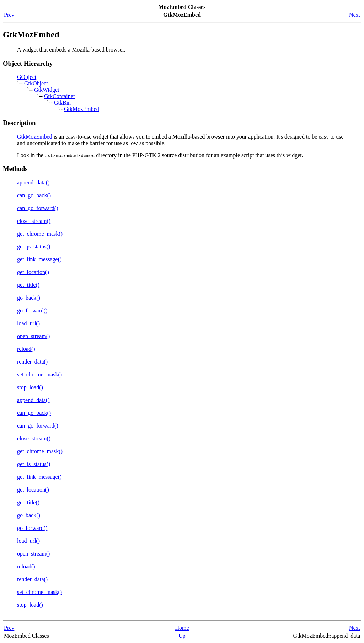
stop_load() (30, 387)
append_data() (33, 183)
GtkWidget (47, 90)
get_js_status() (34, 247)
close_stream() (34, 221)
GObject (27, 77)
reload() (26, 349)
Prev (9, 15)
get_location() (33, 272)
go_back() (29, 298)
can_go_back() (34, 195)
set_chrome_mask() (39, 374)
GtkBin (62, 103)
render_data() (32, 362)
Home (182, 628)
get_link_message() (39, 259)
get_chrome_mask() (40, 234)
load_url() (28, 323)
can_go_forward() (38, 208)
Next (355, 15)
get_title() (28, 285)
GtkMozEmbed (82, 109)
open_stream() (33, 336)
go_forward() (32, 310)
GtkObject (36, 83)
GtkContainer (60, 96)
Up (182, 636)
